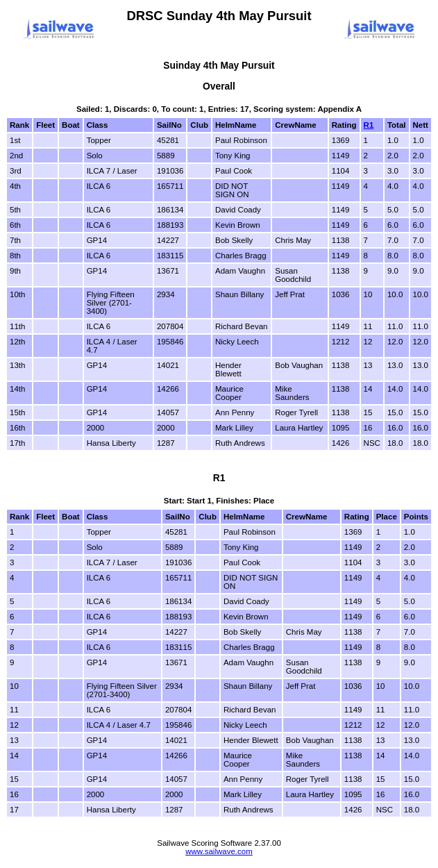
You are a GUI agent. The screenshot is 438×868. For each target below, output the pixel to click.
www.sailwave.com (219, 851)
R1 (369, 125)
